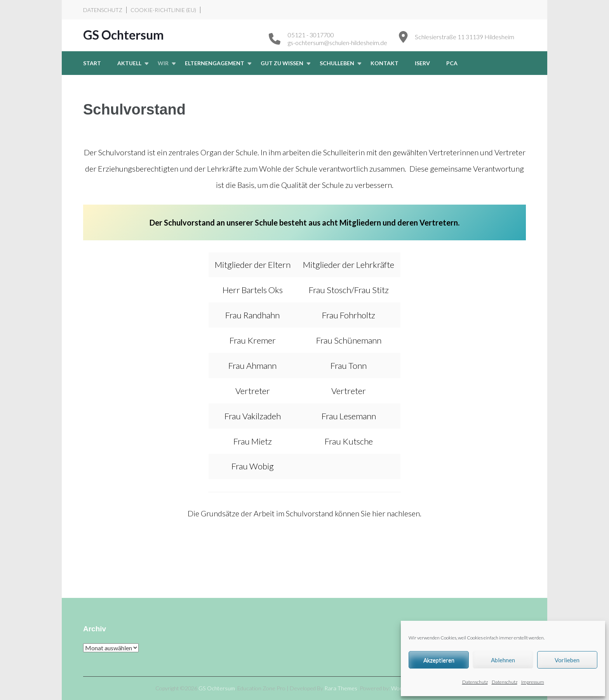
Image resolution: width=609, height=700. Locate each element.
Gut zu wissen (282, 63)
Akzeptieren (439, 660)
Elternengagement (215, 63)
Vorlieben (567, 660)
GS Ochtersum (124, 35)
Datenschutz (475, 682)
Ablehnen (503, 660)
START (92, 63)
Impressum (533, 682)
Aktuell (129, 63)
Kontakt (385, 63)
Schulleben (337, 63)
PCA (452, 63)
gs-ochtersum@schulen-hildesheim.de (338, 43)
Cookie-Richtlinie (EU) (163, 10)
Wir (163, 63)
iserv (422, 63)
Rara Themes (341, 688)
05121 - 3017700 (311, 35)
